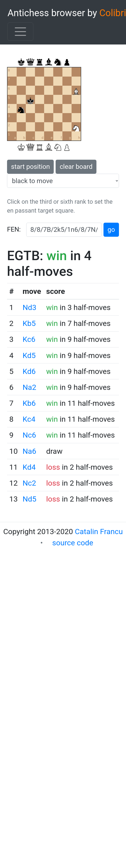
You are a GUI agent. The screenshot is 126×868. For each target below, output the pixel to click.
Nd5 (29, 499)
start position (30, 167)
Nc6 (29, 435)
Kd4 (29, 467)
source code (73, 543)
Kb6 (29, 403)
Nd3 (29, 307)
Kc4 (29, 419)
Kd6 (29, 371)
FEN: (14, 229)
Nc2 (29, 483)
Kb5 (29, 323)
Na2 (29, 387)
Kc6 (29, 339)
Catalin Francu (99, 532)
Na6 (29, 451)
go (111, 230)
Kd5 (29, 355)
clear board (76, 167)
